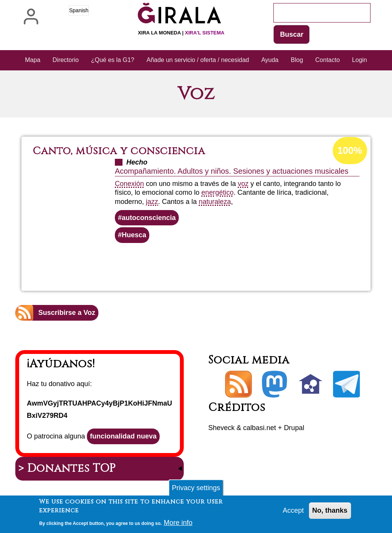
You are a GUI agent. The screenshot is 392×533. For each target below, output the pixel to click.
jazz (152, 202)
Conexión (129, 184)
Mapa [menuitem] (33, 60)
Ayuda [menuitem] (270, 60)
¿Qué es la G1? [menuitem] (113, 60)
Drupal (294, 428)
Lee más (212, 264)
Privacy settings (196, 489)
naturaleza (215, 202)
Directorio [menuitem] (65, 60)
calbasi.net (260, 428)
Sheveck (221, 428)
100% (350, 150)
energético (217, 192)
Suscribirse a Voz (67, 313)
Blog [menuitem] (297, 60)
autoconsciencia (149, 218)
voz (243, 184)
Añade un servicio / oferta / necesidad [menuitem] (198, 60)
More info (178, 524)
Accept (293, 512)
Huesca (134, 235)
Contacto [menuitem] (328, 60)
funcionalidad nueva (123, 436)
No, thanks (330, 512)
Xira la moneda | (181, 33)
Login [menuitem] (360, 60)
